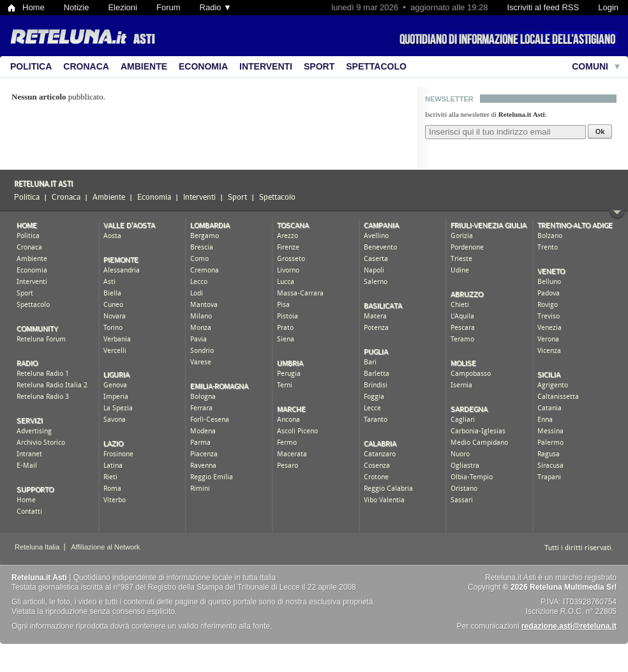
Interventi (266, 66)
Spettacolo (376, 66)
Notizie (77, 7)
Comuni (590, 66)
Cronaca (86, 66)
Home (34, 7)
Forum (168, 7)
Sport (319, 66)
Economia (203, 66)
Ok (600, 131)
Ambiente (144, 66)
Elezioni (123, 7)
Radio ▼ (216, 7)
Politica (31, 66)
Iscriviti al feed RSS (543, 7)
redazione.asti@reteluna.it (569, 626)
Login (608, 7)
